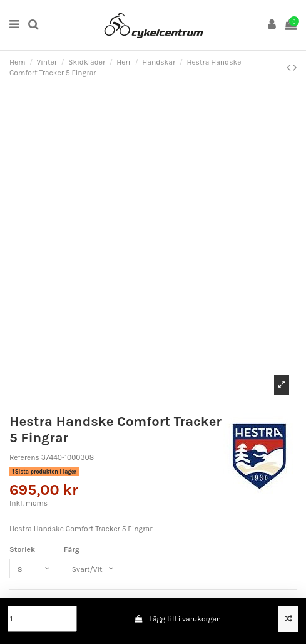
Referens (24, 457)
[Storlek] (32, 569)
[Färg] (91, 569)
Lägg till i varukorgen (177, 619)
